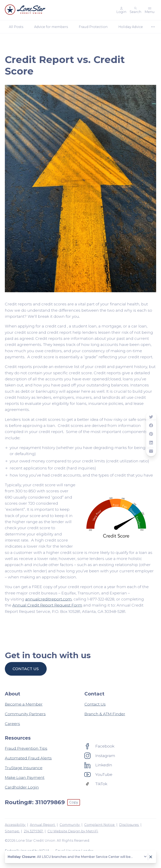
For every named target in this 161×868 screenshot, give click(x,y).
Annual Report (43, 825)
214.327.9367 (34, 831)
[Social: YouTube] (98, 774)
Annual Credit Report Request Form (47, 605)
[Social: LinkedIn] (98, 765)
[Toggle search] (136, 10)
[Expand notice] (145, 857)
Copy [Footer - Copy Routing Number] (74, 802)
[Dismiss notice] (151, 857)
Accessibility (15, 825)
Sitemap (12, 831)
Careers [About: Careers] (12, 724)
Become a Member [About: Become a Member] (24, 704)
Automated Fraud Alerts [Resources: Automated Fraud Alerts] (28, 758)
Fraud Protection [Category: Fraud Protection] (93, 27)
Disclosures (129, 825)
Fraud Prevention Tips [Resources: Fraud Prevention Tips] (26, 748)
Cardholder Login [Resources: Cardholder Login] (22, 787)
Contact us (26, 669)
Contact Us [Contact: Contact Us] (95, 704)
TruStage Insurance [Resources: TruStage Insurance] (24, 768)
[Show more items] (153, 27)
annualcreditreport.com (48, 599)
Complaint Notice (100, 825)
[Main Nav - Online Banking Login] (121, 10)
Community (70, 825)
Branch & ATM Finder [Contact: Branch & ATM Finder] (105, 714)
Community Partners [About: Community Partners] (25, 714)
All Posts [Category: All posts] (16, 27)
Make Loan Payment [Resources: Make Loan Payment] (25, 777)
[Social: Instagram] (100, 756)
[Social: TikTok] (96, 784)
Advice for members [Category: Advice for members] (51, 27)
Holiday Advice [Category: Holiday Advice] (131, 27)
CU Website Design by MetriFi (73, 831)
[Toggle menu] (150, 10)
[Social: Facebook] (99, 746)
